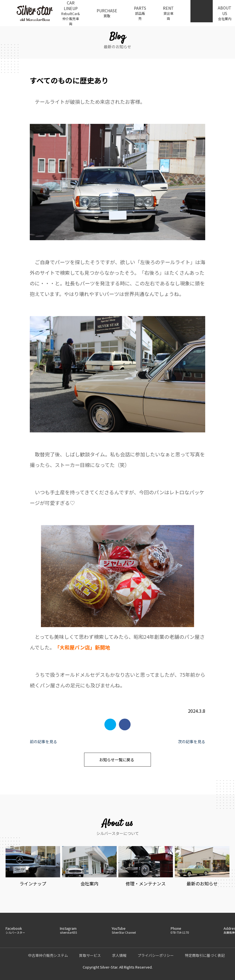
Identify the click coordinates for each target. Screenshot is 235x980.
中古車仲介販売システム (48, 955)
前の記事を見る (43, 741)
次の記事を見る (192, 741)
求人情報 (119, 955)
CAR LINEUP (71, 13)
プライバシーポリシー (156, 955)
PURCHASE (107, 13)
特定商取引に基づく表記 (205, 955)
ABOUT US (225, 13)
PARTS (140, 13)
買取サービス (90, 955)
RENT (168, 13)
